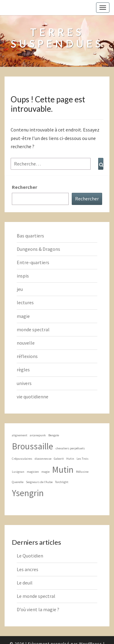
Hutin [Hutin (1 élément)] (70, 459)
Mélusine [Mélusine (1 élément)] (82, 472)
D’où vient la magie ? (38, 609)
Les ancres (28, 569)
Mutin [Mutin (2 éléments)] (63, 470)
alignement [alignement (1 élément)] (20, 435)
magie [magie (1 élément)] (45, 472)
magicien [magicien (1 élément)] (33, 472)
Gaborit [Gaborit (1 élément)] (59, 459)
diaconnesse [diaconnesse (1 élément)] (43, 459)
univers (24, 383)
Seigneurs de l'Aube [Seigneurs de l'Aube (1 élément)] (39, 482)
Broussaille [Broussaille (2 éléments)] (33, 446)
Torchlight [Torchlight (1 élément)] (62, 482)
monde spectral (33, 329)
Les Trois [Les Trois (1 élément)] (83, 459)
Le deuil (25, 583)
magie (23, 316)
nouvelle (26, 343)
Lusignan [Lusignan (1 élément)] (18, 472)
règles (23, 370)
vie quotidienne (33, 397)
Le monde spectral (36, 596)
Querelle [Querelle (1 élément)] (18, 482)
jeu (20, 289)
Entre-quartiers (33, 262)
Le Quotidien (30, 556)
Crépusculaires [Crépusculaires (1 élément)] (22, 459)
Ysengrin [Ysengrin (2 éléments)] (28, 493)
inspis (23, 276)
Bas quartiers (30, 236)
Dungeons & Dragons (38, 249)
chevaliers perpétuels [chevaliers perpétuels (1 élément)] (70, 448)
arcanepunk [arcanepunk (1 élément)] (38, 435)
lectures (25, 302)
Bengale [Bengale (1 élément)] (54, 435)
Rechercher (24, 187)
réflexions (27, 356)
